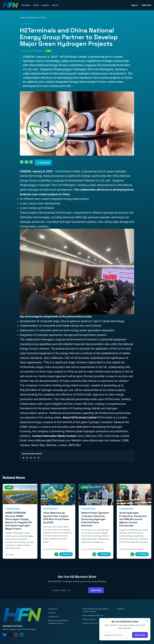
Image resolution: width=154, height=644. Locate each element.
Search (55, 5)
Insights (45, 5)
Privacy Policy (89, 619)
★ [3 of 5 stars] (31, 458)
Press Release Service (93, 615)
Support (120, 609)
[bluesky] (5, 635)
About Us (53, 609)
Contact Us (54, 617)
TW (26, 162)
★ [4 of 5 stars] (35, 458)
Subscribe (146, 5)
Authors (52, 613)
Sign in (135, 5)
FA (22, 162)
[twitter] (10, 635)
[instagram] (16, 635)
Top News (26, 5)
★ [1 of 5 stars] (23, 458)
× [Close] (147, 621)
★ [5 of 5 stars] (39, 458)
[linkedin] (22, 635)
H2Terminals (64, 213)
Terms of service (90, 623)
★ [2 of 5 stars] (27, 458)
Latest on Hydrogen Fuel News (33, 17)
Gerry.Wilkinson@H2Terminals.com (50, 440)
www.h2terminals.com (96, 440)
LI (31, 162)
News (36, 5)
